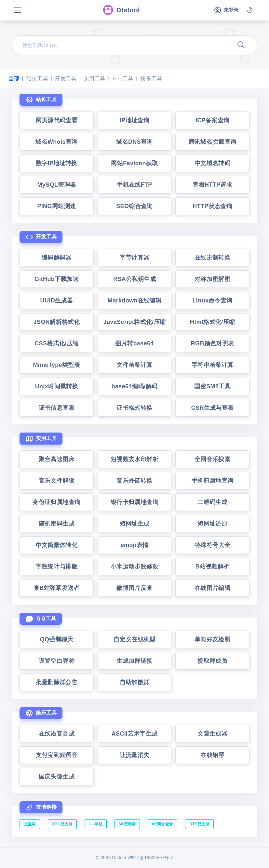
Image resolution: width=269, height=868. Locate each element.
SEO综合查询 (134, 206)
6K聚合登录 (162, 824)
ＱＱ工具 (123, 79)
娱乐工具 (151, 79)
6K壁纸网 (127, 824)
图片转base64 (134, 343)
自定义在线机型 (134, 639)
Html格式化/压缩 (213, 322)
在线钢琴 (212, 755)
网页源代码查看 (57, 120)
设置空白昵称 (57, 661)
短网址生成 (135, 524)
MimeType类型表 (57, 365)
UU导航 (96, 824)
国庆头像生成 (57, 777)
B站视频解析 (213, 567)
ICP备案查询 (213, 120)
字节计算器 (135, 258)
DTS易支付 (199, 824)
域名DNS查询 (134, 142)
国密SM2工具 (212, 386)
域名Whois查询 (56, 142)
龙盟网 (30, 824)
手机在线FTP (134, 185)
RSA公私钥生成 (134, 279)
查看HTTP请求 (212, 185)
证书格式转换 (134, 408)
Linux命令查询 (213, 300)
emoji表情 (135, 545)
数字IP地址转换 (57, 163)
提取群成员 (212, 661)
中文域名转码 (212, 163)
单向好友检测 (212, 639)
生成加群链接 (134, 661)
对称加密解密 (212, 279)
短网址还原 (212, 524)
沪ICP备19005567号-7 (150, 858)
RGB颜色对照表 (213, 343)
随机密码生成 (57, 524)
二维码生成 (212, 502)
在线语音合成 (57, 734)
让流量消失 (135, 755)
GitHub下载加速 (57, 279)
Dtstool (121, 10)
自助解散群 (135, 682)
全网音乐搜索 (212, 459)
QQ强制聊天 (57, 639)
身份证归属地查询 (56, 502)
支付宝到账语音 (57, 755)
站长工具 (37, 79)
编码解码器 (57, 258)
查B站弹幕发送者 (57, 588)
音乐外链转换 (134, 481)
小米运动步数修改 (134, 567)
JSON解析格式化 (57, 322)
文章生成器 (212, 734)
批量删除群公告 (57, 682)
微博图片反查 (134, 588)
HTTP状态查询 (212, 206)
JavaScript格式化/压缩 (135, 322)
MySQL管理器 (56, 185)
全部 (14, 79)
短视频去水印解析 (134, 459)
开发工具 (66, 79)
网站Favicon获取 (134, 163)
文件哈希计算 (134, 365)
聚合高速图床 (57, 459)
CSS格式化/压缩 (56, 343)
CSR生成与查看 (213, 408)
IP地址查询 (134, 120)
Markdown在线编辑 (134, 300)
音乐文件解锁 (57, 481)
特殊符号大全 (212, 545)
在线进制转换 (212, 258)
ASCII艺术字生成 (135, 734)
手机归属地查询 (213, 481)
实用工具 (94, 79)
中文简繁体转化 (57, 545)
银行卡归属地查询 (134, 502)
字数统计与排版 (57, 567)
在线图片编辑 (212, 588)
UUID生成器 (57, 300)
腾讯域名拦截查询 (213, 142)
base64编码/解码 (134, 386)
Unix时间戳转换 (57, 386)
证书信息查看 (57, 408)
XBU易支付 (62, 824)
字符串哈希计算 (213, 365)
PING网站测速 (56, 206)
